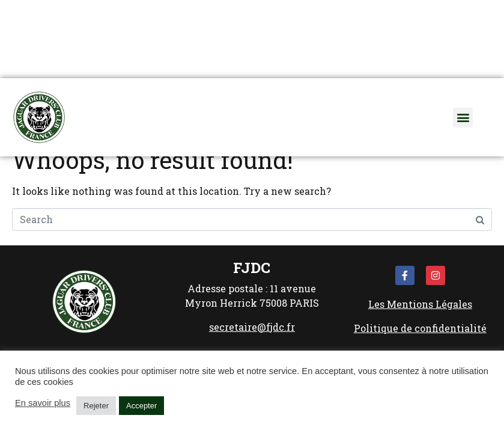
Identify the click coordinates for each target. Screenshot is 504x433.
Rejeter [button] (96, 406)
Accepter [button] (141, 406)
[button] (463, 118)
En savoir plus (43, 403)
